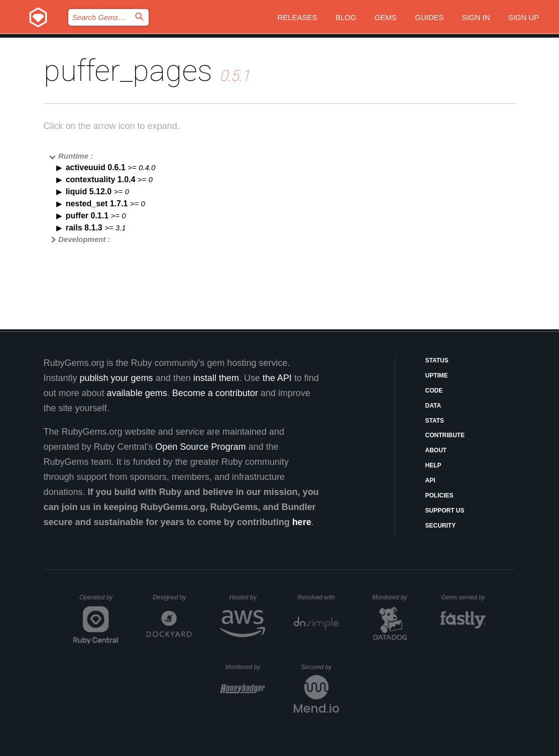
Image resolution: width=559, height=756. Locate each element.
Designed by (172, 597)
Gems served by (463, 597)
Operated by (99, 601)
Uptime (437, 375)
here (302, 522)
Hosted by (247, 597)
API (430, 480)
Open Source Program (200, 447)
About (436, 450)
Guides (429, 17)
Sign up (524, 17)
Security (441, 526)
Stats (435, 421)
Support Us (445, 511)
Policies (439, 495)
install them (216, 378)
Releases (297, 17)
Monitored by (392, 597)
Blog (346, 17)
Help (433, 465)
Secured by (320, 667)
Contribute (445, 435)
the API (277, 378)
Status (437, 360)
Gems (386, 17)
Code (434, 391)
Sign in (476, 17)
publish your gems (117, 378)
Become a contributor (215, 393)
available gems (137, 393)
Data (433, 406)
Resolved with (318, 597)
